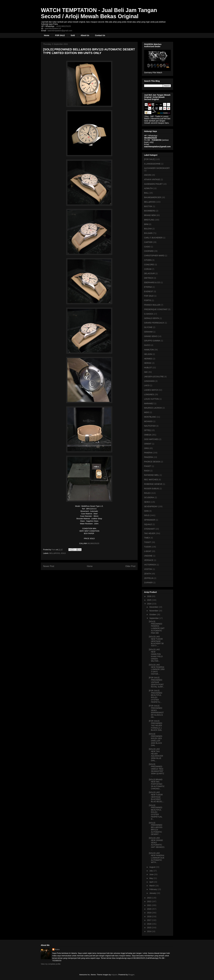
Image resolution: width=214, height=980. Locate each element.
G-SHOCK (149, 314)
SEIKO (147, 502)
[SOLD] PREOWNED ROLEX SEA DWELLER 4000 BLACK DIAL (156, 740)
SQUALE (148, 524)
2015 (150, 928)
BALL (146, 193)
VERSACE (149, 560)
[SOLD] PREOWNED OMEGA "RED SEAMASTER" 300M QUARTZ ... (156, 770)
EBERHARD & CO (152, 282)
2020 (150, 909)
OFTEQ (147, 430)
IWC (146, 372)
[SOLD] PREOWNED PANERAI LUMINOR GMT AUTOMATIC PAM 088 (157, 627)
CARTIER (148, 242)
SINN (146, 511)
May (151, 878)
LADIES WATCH (151, 390)
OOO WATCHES (151, 439)
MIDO (147, 412)
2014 (150, 931)
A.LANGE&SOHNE (152, 164)
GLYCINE (148, 327)
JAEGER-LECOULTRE (154, 377)
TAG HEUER (150, 533)
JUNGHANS (149, 381)
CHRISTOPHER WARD (154, 256)
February (153, 889)
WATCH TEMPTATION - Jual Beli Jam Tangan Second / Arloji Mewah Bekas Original (99, 13)
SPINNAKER (150, 520)
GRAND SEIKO (151, 336)
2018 (150, 916)
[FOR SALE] (149, 159)
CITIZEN (148, 260)
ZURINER (148, 583)
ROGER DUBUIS (151, 489)
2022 (150, 901)
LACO (147, 385)
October (153, 614)
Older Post (130, 566)
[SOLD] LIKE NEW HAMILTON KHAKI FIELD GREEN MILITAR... (156, 655)
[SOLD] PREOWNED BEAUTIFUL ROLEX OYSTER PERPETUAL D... (156, 812)
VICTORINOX (150, 565)
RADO (147, 471)
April (151, 882)
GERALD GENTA (152, 318)
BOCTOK (148, 206)
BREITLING (149, 220)
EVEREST (149, 291)
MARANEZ (149, 403)
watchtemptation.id (53, 28)
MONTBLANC (150, 417)
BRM (146, 224)
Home (47, 35)
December (154, 607)
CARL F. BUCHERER (153, 238)
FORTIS (148, 300)
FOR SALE (60, 35)
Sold (73, 35)
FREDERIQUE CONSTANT (156, 309)
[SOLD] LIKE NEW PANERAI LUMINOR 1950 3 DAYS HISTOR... (157, 669)
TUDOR (148, 547)
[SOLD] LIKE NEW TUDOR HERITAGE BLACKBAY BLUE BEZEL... (156, 797)
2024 (150, 604)
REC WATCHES (151, 480)
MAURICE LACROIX (153, 408)
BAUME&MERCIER (153, 197)
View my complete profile (51, 964)
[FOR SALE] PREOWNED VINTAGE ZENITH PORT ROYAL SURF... (157, 682)
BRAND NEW (150, 215)
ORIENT (148, 444)
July (151, 871)
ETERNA (148, 287)
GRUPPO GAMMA (152, 341)
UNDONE (148, 556)
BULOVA (148, 229)
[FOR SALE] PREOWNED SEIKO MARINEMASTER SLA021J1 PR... (156, 711)
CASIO (147, 247)
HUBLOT (148, 368)
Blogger (131, 975)
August (153, 867)
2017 (150, 920)
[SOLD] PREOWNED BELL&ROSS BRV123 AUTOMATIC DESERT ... (156, 829)
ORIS (146, 448)
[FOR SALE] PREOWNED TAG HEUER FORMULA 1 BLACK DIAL (156, 725)
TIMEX (147, 538)
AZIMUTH (148, 188)
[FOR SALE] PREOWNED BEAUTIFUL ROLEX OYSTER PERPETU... (156, 696)
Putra (57, 949)
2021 (150, 905)
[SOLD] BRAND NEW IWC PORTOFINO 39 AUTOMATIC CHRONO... (157, 784)
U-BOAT (148, 551)
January (153, 893)
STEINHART (150, 529)
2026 (150, 596)
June (152, 874)
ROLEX (147, 493)
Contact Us (100, 35)
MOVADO (148, 421)
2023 (150, 898)
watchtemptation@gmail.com (60, 31)
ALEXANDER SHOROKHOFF (157, 168)
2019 (150, 913)
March (152, 886)
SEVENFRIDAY (151, 506)
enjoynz (114, 975)
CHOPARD (149, 251)
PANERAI (148, 453)
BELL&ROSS (55, 553)
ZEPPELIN (149, 578)
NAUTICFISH (150, 426)
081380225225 (93, 543)
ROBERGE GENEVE (153, 484)
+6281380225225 (63, 26)
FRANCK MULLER (152, 305)
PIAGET (148, 466)
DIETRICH (149, 278)
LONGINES (149, 394)
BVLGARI (148, 233)
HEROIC (148, 363)
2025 (150, 600)
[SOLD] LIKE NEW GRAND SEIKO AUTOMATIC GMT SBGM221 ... (157, 844)
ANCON (148, 175)
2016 (150, 924)
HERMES (148, 359)
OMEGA (148, 435)
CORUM (148, 269)
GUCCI (147, 345)
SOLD (63, 553)
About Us (85, 35)
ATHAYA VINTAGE (152, 179)
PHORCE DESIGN (152, 462)
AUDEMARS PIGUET (153, 184)
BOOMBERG (150, 211)
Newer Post (49, 566)
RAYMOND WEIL (152, 475)
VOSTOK (148, 569)
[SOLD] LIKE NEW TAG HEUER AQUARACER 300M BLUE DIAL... (156, 755)
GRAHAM (148, 332)
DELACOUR (149, 273)
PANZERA (149, 457)
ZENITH (148, 574)
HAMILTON (149, 350)
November (154, 611)
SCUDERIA (149, 497)
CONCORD (149, 265)
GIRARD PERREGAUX (154, 323)
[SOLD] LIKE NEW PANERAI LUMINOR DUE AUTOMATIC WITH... (157, 858)
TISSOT (148, 542)
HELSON (148, 354)
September (154, 618)
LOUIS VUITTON (151, 399)
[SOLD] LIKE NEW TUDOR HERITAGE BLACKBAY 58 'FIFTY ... (156, 641)
